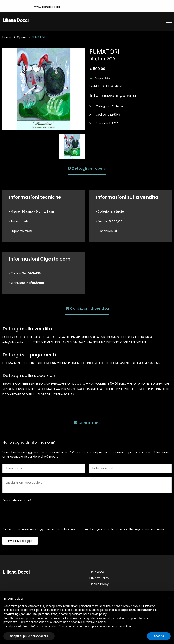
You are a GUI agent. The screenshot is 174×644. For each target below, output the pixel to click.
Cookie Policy (99, 584)
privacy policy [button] (129, 606)
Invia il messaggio (20, 541)
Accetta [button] (159, 636)
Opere (22, 38)
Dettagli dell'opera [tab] (87, 168)
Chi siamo (97, 572)
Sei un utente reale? (17, 501)
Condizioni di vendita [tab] (87, 308)
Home (7, 38)
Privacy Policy (99, 578)
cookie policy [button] (98, 614)
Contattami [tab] (87, 422)
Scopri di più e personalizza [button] (29, 636)
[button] (169, 598)
